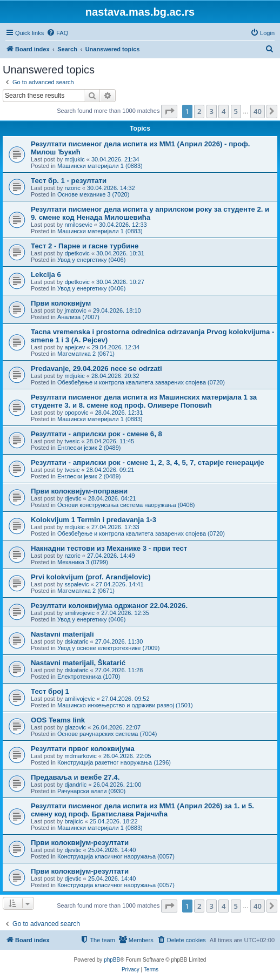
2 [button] (199, 111)
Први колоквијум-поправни (79, 491)
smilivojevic (79, 613)
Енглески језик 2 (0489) (89, 448)
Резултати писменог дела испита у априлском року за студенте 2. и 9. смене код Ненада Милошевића (150, 213)
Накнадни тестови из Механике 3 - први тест (109, 548)
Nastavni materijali (62, 634)
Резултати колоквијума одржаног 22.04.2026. (109, 606)
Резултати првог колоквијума (83, 749)
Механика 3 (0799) (83, 562)
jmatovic (75, 310)
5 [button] (236, 111)
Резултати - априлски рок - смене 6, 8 (96, 434)
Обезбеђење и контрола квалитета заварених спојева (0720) (141, 382)
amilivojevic (79, 699)
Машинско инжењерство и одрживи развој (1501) (125, 705)
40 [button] (258, 111)
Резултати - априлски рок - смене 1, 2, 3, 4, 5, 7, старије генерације (147, 462)
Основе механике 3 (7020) (93, 194)
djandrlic (75, 785)
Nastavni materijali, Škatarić (78, 663)
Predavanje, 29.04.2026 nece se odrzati (96, 369)
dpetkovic (77, 253)
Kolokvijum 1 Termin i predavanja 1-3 (94, 520)
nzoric (72, 188)
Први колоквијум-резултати (80, 843)
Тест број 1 (50, 691)
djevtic (73, 498)
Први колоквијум (61, 303)
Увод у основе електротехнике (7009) (108, 648)
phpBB (112, 960)
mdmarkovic (80, 756)
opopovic (76, 413)
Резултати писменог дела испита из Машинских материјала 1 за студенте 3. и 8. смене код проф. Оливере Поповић (144, 401)
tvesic (72, 441)
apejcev (75, 347)
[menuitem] (57, 33)
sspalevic (76, 584)
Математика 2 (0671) (86, 354)
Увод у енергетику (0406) (91, 260)
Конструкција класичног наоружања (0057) (116, 856)
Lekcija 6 (46, 275)
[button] (169, 111)
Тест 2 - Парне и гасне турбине (85, 246)
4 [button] (224, 111)
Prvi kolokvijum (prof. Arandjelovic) (91, 577)
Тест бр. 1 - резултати (69, 181)
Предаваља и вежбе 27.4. (75, 777)
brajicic (74, 821)
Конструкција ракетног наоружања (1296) (114, 762)
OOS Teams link (58, 720)
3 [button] (212, 111)
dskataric (76, 641)
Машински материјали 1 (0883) (100, 166)
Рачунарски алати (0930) (91, 791)
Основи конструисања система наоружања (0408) (126, 505)
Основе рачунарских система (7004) (107, 734)
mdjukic (74, 159)
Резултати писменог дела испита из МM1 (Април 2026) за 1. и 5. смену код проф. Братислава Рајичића (142, 810)
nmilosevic (78, 225)
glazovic (75, 727)
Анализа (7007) (78, 317)
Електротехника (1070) (89, 677)
